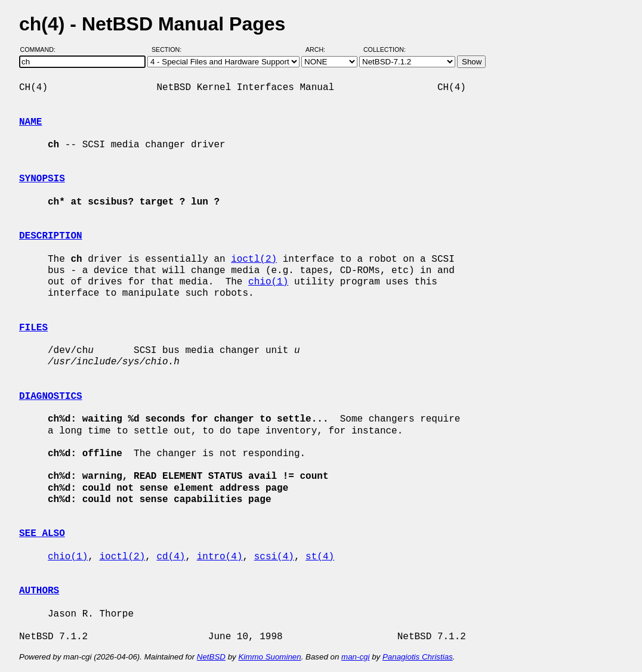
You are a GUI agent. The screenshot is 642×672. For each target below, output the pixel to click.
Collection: (385, 49)
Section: (169, 49)
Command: (41, 49)
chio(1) (268, 282)
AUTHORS (39, 591)
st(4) (320, 557)
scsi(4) (274, 557)
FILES (33, 328)
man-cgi (355, 657)
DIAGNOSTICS (51, 397)
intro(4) (220, 557)
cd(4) (171, 557)
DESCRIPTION (51, 236)
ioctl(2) (254, 259)
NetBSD (211, 657)
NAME (30, 122)
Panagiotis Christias (418, 657)
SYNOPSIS (42, 179)
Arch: (321, 49)
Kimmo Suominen (269, 657)
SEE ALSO (42, 534)
